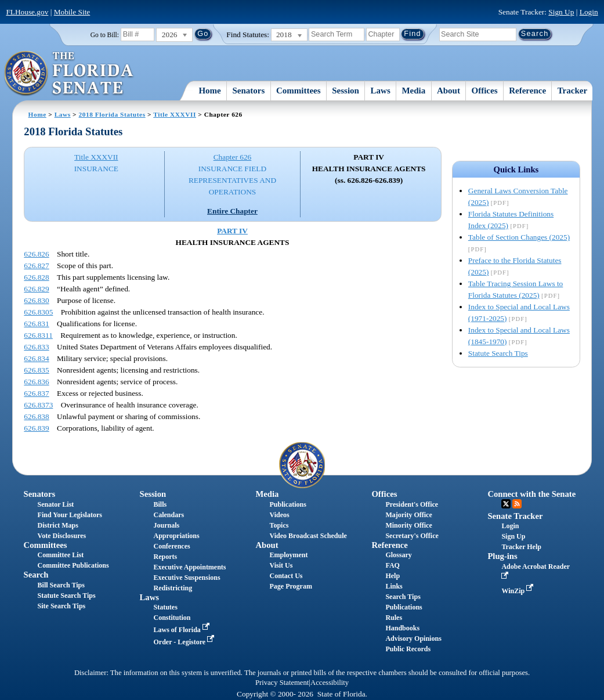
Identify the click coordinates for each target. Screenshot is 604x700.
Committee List (61, 555)
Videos (279, 515)
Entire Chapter (232, 211)
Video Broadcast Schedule (308, 536)
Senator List (56, 504)
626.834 (36, 358)
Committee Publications (73, 565)
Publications (287, 504)
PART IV (232, 231)
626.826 (36, 254)
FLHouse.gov (27, 12)
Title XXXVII (175, 114)
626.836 (36, 382)
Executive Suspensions (187, 578)
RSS (517, 504)
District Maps (58, 525)
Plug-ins (502, 556)
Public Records (408, 649)
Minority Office (408, 525)
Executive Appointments (190, 567)
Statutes (166, 607)
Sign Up (561, 12)
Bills (160, 504)
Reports (166, 557)
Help (393, 576)
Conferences (172, 546)
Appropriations (177, 536)
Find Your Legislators (70, 515)
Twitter (506, 504)
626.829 (36, 289)
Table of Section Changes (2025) (519, 237)
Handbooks (402, 628)
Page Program (290, 586)
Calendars (169, 515)
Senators (248, 91)
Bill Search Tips (61, 585)
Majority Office (408, 515)
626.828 (36, 277)
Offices (485, 91)
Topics (279, 525)
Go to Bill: (105, 35)
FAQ (392, 565)
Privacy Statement (282, 683)
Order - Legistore (185, 642)
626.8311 (38, 335)
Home (209, 91)
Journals (167, 525)
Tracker (572, 91)
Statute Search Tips (498, 353)
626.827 (36, 266)
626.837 (36, 393)
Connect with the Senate (531, 494)
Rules (394, 618)
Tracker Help (521, 547)
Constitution (172, 618)
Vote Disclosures (62, 536)
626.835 (36, 370)
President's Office (412, 504)
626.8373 (38, 405)
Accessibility (330, 683)
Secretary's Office (412, 536)
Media (413, 91)
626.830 (36, 300)
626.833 (36, 347)
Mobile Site (72, 12)
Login (589, 12)
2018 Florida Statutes (112, 114)
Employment (288, 555)
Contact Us (286, 576)
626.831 (36, 324)
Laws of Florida (183, 630)
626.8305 (38, 312)
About (449, 91)
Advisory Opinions (413, 638)
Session (346, 91)
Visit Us (281, 565)
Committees (299, 91)
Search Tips (403, 597)
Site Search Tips (62, 606)
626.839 (36, 428)
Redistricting (173, 588)
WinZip (518, 591)
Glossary (398, 555)
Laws (381, 91)
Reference (527, 91)
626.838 (36, 416)
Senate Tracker (515, 516)
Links (394, 586)
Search (36, 575)
